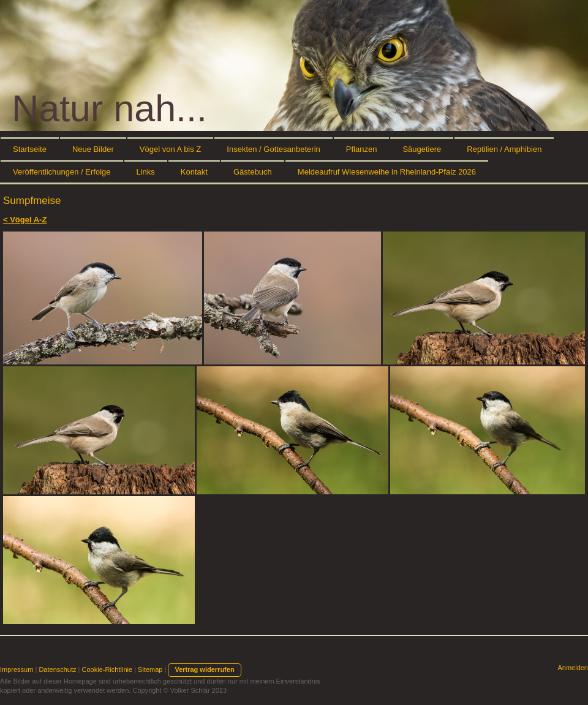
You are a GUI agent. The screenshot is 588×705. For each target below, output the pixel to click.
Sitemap (150, 669)
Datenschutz (57, 669)
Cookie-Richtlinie (107, 669)
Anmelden (573, 668)
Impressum (17, 669)
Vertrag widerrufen (204, 669)
